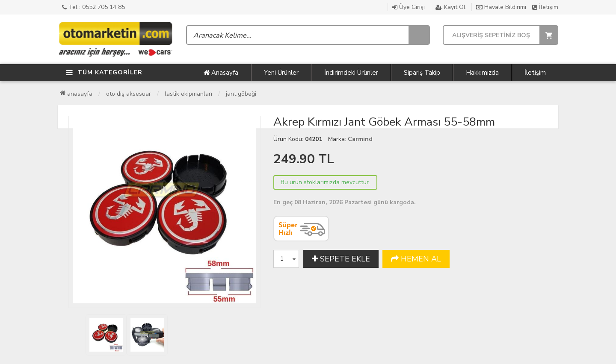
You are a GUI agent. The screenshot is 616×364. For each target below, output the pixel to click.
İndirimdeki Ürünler (351, 73)
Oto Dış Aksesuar (129, 94)
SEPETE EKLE (341, 259)
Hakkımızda (482, 73)
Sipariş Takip (422, 73)
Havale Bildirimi (501, 7)
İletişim (545, 7)
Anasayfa (221, 73)
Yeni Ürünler (281, 73)
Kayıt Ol (450, 7)
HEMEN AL (416, 259)
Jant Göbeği (241, 94)
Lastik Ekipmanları (188, 94)
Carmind (360, 139)
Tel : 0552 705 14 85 (93, 7)
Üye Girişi (409, 7)
